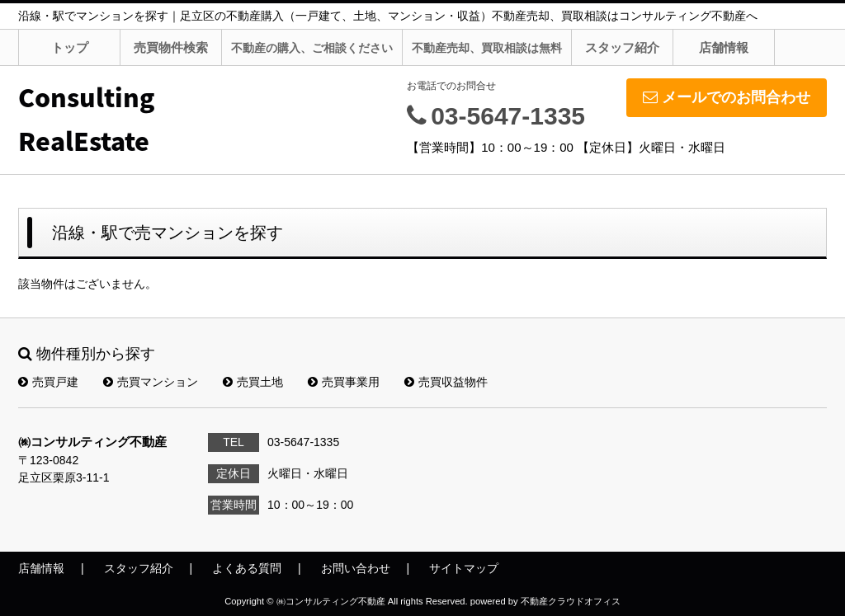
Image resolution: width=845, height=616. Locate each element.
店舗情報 (724, 47)
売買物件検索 (171, 47)
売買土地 (253, 382)
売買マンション (151, 382)
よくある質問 (247, 568)
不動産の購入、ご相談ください (312, 48)
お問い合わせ (356, 568)
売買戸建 (48, 382)
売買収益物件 (446, 382)
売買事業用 (344, 382)
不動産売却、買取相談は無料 (487, 48)
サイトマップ (464, 568)
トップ (70, 47)
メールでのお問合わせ (727, 97)
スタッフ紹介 (622, 47)
